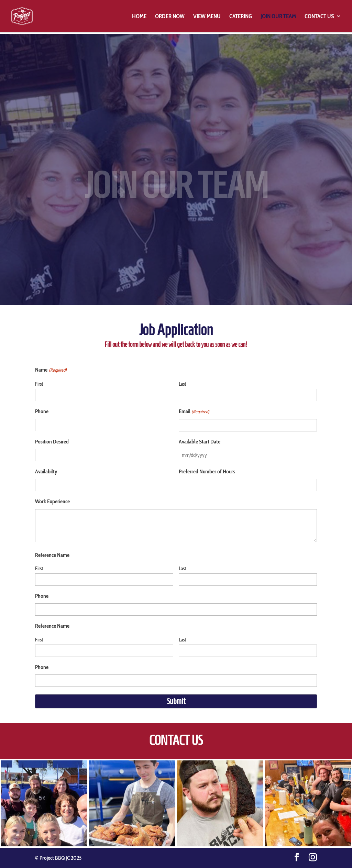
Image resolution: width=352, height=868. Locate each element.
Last (182, 384)
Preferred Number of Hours (207, 471)
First (39, 384)
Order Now (170, 17)
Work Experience (52, 501)
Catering (241, 17)
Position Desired (52, 442)
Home (139, 17)
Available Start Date (200, 442)
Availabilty (46, 471)
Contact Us (319, 17)
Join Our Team (278, 17)
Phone (42, 411)
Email (194, 412)
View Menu (207, 17)
